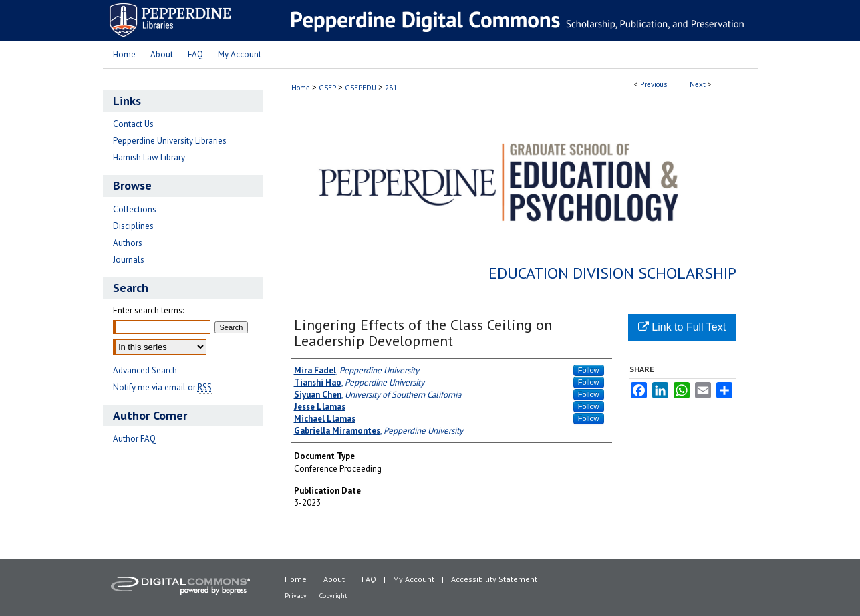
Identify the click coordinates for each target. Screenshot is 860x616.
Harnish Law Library (149, 157)
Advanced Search (145, 370)
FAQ (369, 579)
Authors (128, 243)
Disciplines (133, 226)
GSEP (327, 88)
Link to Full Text (682, 327)
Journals (129, 260)
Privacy (296, 596)
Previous (654, 84)
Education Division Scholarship (612, 273)
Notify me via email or (162, 387)
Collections (135, 209)
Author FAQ (134, 439)
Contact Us (133, 124)
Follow (589, 370)
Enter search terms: (148, 310)
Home (301, 88)
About (334, 579)
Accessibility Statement (494, 579)
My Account (414, 579)
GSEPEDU (361, 88)
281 (391, 88)
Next (698, 84)
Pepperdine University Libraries (170, 141)
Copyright (333, 596)
